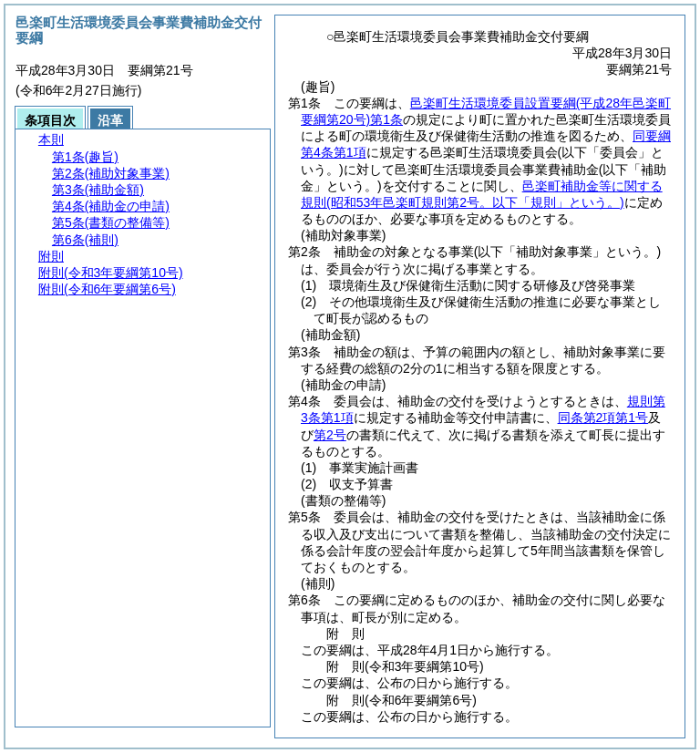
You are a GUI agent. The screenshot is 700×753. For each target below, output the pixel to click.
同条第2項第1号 (603, 418)
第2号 (330, 435)
